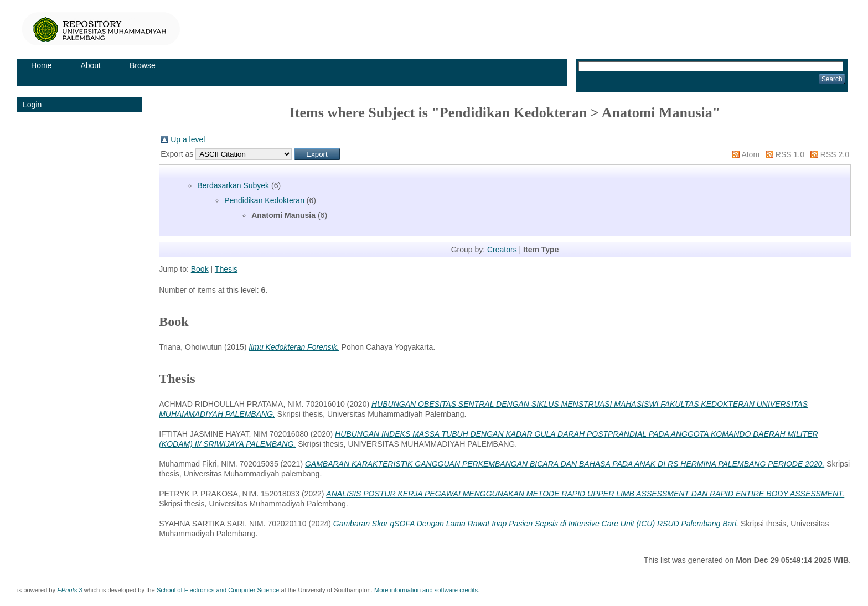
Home (41, 65)
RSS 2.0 (835, 154)
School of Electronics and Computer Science (218, 590)
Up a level (188, 139)
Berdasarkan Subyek (233, 185)
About (91, 65)
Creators (502, 250)
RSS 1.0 (790, 154)
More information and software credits (426, 590)
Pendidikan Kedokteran (264, 200)
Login (32, 105)
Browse (143, 65)
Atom (750, 154)
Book (200, 269)
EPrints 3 (69, 590)
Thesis (226, 269)
